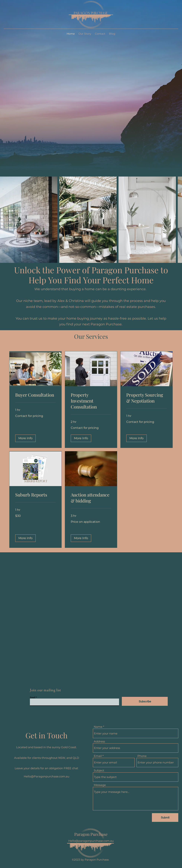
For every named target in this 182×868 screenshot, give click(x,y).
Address (99, 741)
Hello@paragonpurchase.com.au (91, 841)
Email (33, 697)
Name (98, 727)
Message (100, 785)
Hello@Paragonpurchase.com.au (47, 776)
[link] (35, 395)
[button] (25, 438)
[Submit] (165, 817)
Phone (142, 756)
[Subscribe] (145, 701)
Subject (99, 770)
